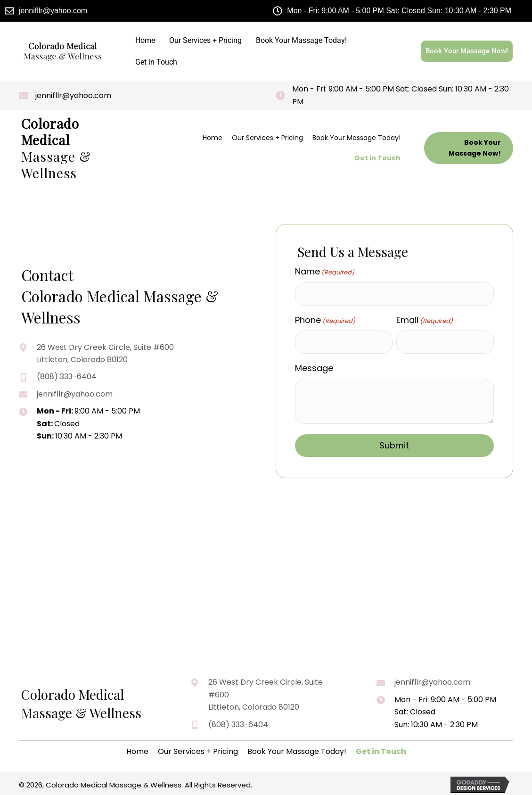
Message (314, 367)
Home (145, 40)
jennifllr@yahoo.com (73, 95)
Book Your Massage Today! (301, 40)
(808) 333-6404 (67, 377)
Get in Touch (156, 62)
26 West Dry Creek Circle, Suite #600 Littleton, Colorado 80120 (266, 694)
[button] (469, 148)
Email (425, 319)
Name (325, 271)
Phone (325, 319)
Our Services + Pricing (205, 40)
